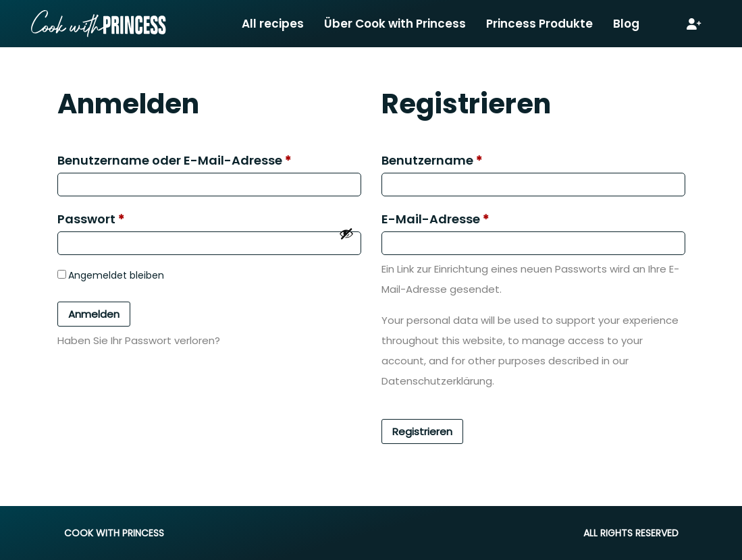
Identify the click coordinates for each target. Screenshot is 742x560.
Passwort (91, 219)
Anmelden (94, 314)
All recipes (273, 24)
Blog (626, 24)
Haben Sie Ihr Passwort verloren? (139, 340)
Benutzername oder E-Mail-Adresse (174, 160)
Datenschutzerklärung (437, 381)
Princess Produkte (539, 24)
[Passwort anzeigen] (346, 233)
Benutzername (432, 160)
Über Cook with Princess (395, 24)
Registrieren (422, 431)
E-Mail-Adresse (435, 219)
